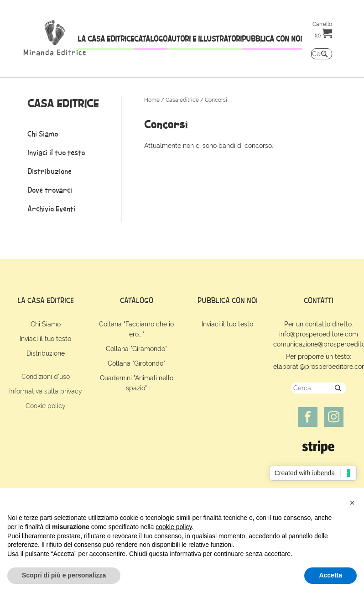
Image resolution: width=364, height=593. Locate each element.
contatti (319, 300)
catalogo (137, 300)
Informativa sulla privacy (46, 391)
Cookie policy (46, 406)
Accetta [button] (330, 575)
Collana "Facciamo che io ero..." (136, 329)
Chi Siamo (46, 324)
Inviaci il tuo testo (45, 339)
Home (152, 100)
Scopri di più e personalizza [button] (64, 575)
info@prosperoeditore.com (319, 334)
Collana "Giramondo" (136, 349)
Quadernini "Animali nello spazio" (137, 383)
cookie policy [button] (174, 527)
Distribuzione (46, 353)
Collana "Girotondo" (136, 363)
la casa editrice (46, 300)
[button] (352, 503)
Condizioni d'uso (46, 377)
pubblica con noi (228, 300)
